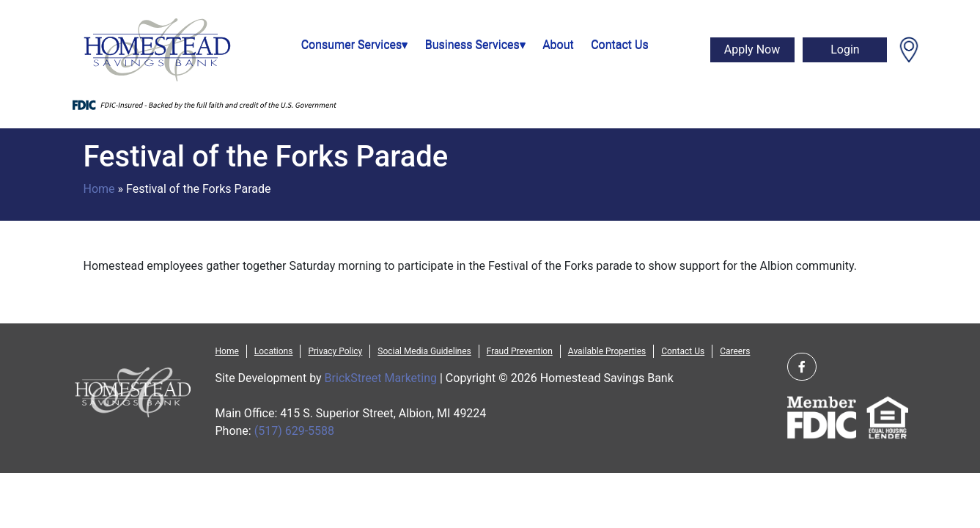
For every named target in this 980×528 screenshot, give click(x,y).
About (558, 44)
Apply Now (752, 49)
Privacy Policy (335, 351)
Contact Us (620, 44)
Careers (735, 351)
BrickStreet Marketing (381, 378)
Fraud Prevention (520, 351)
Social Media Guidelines (424, 351)
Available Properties (607, 351)
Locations (274, 351)
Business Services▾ (475, 44)
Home (99, 189)
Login (845, 49)
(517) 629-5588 (294, 431)
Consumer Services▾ (355, 44)
